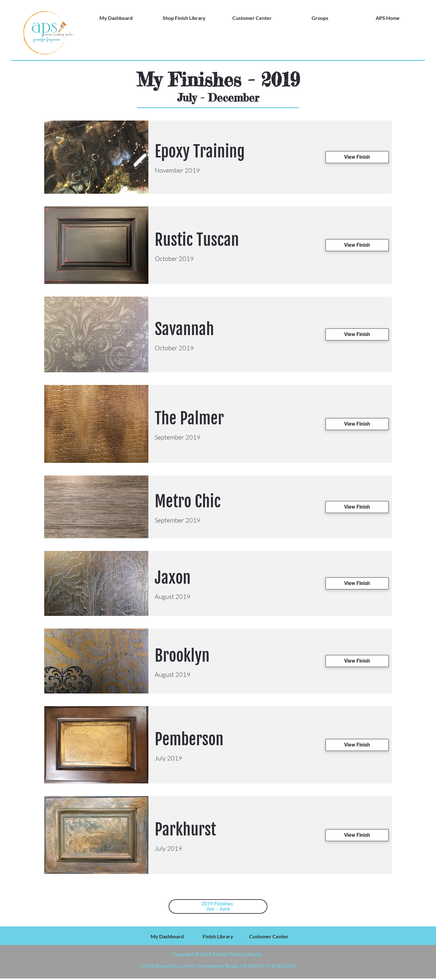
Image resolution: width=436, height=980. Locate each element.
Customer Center (252, 18)
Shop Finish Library (184, 18)
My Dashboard (116, 18)
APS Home (388, 18)
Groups (320, 18)
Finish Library (218, 936)
